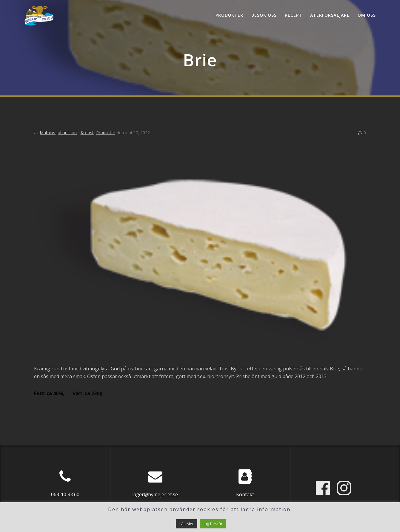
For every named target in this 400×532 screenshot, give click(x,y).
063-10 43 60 (65, 494)
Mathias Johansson (58, 133)
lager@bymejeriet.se (155, 494)
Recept (293, 15)
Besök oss (264, 15)
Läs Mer (187, 524)
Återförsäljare (330, 15)
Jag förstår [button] (213, 524)
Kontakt (245, 494)
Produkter (229, 15)
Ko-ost (87, 133)
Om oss (367, 15)
